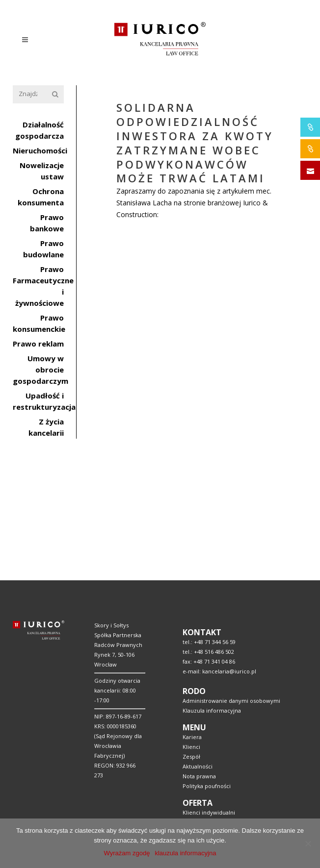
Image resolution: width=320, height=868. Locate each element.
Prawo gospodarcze (209, 791)
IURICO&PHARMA (310, 127)
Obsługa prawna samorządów (221, 762)
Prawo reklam (38, 344)
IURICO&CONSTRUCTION (310, 149)
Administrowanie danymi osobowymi (231, 572)
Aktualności (198, 637)
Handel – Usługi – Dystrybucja (221, 752)
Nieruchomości (40, 150)
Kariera (192, 608)
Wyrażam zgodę (127, 853)
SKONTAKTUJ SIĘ (310, 170)
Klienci (191, 618)
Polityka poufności (207, 657)
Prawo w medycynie (209, 781)
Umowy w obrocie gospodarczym (40, 370)
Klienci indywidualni (209, 683)
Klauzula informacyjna (212, 582)
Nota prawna (199, 647)
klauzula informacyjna (185, 853)
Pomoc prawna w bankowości (222, 723)
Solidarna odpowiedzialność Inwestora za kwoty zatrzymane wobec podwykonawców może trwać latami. (196, 245)
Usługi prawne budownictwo (220, 732)
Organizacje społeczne (213, 801)
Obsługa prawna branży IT (216, 772)
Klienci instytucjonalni (211, 693)
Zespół (191, 628)
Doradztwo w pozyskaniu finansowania (233, 742)
